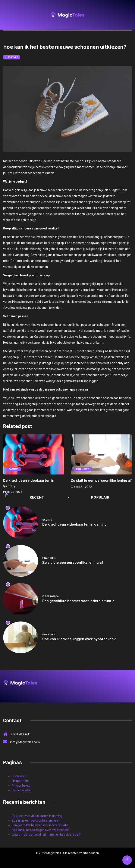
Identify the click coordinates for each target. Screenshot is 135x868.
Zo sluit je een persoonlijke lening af (101, 480)
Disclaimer (19, 776)
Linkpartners (20, 781)
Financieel (83, 469)
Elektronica (51, 596)
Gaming (14, 469)
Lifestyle (12, 57)
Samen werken (22, 790)
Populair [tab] (89, 497)
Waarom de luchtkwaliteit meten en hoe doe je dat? (46, 835)
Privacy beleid (21, 786)
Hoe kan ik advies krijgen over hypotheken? (79, 639)
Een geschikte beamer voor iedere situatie (78, 601)
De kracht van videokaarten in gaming (74, 524)
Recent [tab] (25, 497)
